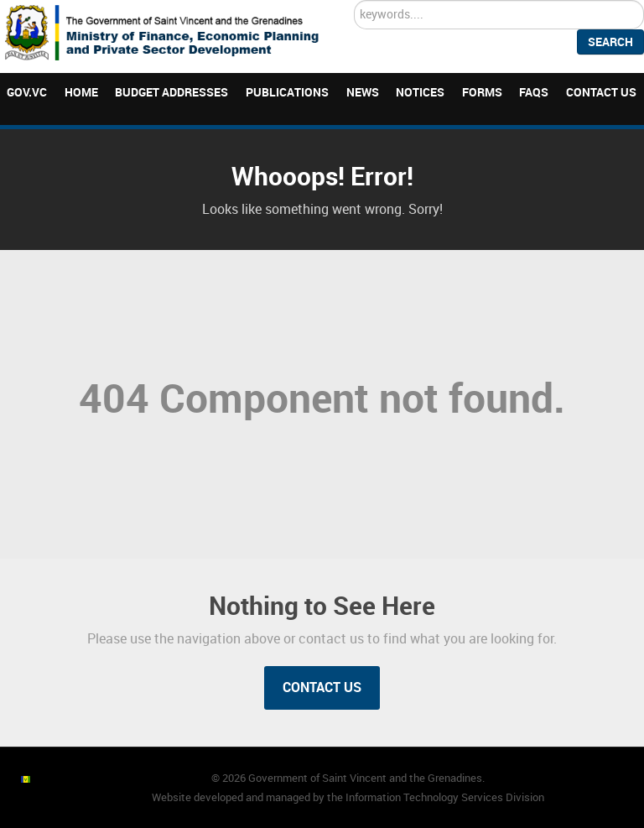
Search (610, 42)
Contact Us (322, 687)
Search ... (354, 0)
